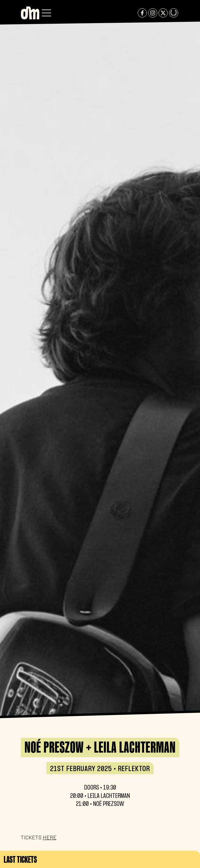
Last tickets (20, 859)
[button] (46, 13)
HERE (50, 837)
